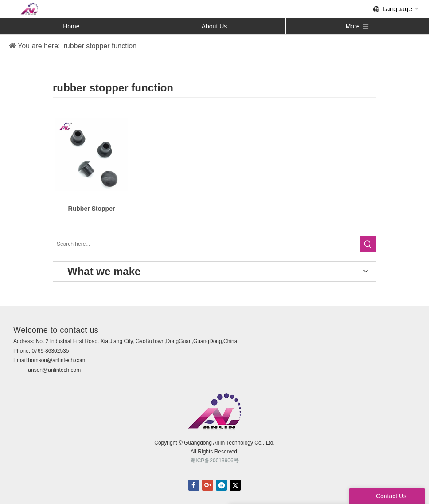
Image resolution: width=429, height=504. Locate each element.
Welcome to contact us (56, 330)
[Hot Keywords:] (368, 244)
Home (71, 26)
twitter (235, 485)
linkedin (221, 485)
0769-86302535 (50, 351)
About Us (214, 26)
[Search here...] (207, 244)
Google (208, 485)
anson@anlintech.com (54, 370)
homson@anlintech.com (57, 360)
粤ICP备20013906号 (214, 461)
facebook (194, 485)
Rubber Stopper (92, 209)
